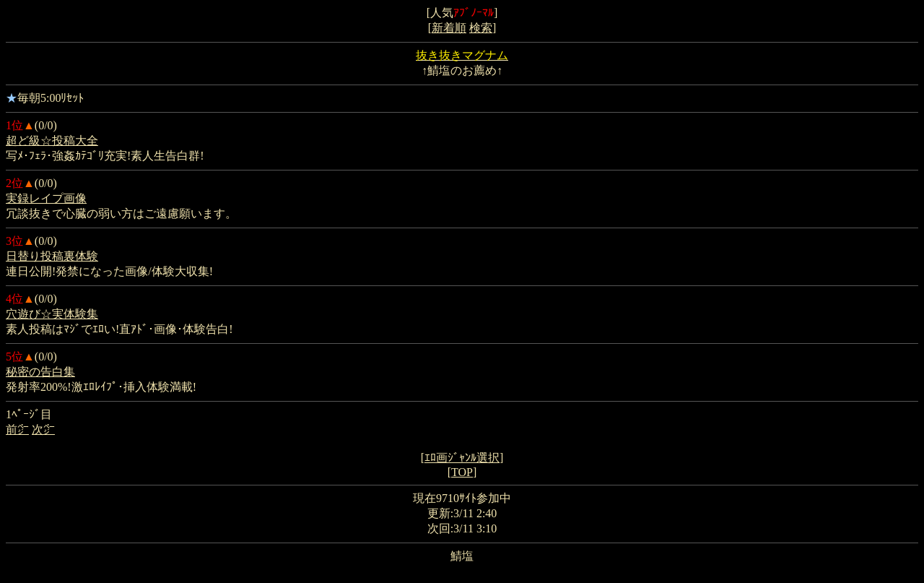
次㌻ (43, 429)
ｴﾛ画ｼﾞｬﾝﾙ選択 (462, 458)
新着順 (449, 28)
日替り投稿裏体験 (52, 256)
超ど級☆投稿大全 (52, 141)
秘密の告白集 (40, 372)
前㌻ (17, 429)
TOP (462, 472)
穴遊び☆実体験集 (52, 314)
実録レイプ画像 (46, 198)
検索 (481, 28)
